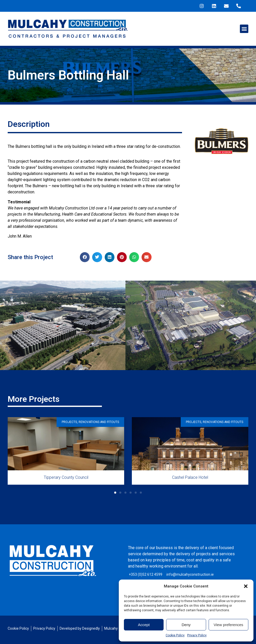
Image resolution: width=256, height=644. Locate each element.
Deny (186, 625)
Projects (69, 422)
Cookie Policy (175, 635)
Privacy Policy (197, 635)
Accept (144, 625)
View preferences (229, 625)
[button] (246, 586)
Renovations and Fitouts (99, 422)
